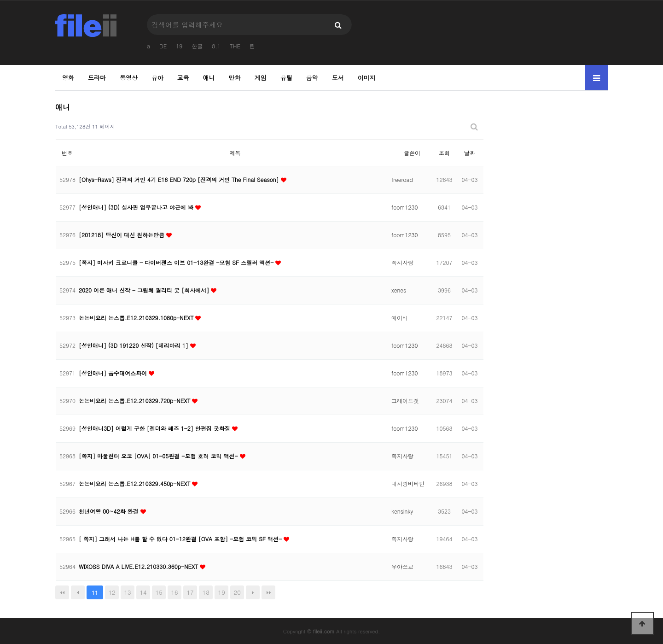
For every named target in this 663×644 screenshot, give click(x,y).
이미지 (367, 78)
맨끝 (268, 592)
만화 (235, 78)
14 (143, 592)
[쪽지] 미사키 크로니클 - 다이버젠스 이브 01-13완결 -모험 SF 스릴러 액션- (177, 262)
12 (112, 592)
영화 (68, 78)
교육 (183, 78)
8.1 (216, 46)
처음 (62, 592)
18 (206, 592)
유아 (157, 78)
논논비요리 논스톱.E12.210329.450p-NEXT (135, 483)
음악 (312, 78)
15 (159, 592)
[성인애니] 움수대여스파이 (114, 373)
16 (175, 592)
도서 (338, 78)
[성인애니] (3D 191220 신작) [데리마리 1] (134, 345)
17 (190, 592)
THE (235, 46)
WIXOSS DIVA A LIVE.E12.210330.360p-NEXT (139, 566)
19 (179, 46)
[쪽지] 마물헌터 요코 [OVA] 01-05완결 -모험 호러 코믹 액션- (159, 456)
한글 (197, 46)
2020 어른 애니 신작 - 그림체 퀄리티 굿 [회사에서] (145, 290)
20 (237, 592)
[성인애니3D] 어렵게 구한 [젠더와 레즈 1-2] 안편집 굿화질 (155, 428)
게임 (261, 78)
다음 (253, 592)
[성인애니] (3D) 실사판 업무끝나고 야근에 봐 (137, 207)
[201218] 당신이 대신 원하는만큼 (122, 235)
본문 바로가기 (0, 0)
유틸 (286, 78)
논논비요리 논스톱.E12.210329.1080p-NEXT (137, 318)
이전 (78, 592)
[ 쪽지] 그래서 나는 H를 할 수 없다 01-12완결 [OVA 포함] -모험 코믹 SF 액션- (181, 539)
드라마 (97, 78)
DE (163, 46)
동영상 (129, 78)
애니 (209, 78)
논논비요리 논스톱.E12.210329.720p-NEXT (135, 401)
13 (127, 592)
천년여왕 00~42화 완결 (110, 511)
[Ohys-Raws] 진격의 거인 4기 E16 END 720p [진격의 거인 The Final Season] (180, 179)
